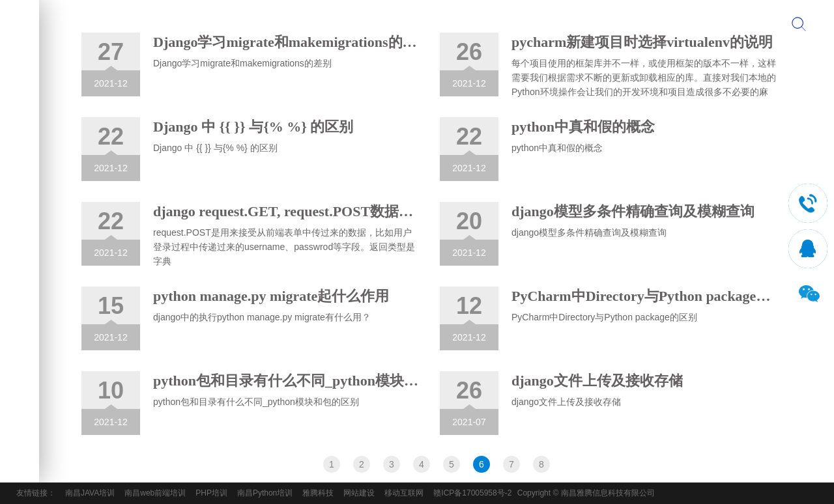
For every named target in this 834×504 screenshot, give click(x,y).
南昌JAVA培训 (90, 493)
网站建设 (359, 493)
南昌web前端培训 (155, 493)
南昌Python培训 (265, 493)
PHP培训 (211, 493)
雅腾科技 (318, 493)
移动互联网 (404, 493)
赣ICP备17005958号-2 (472, 493)
